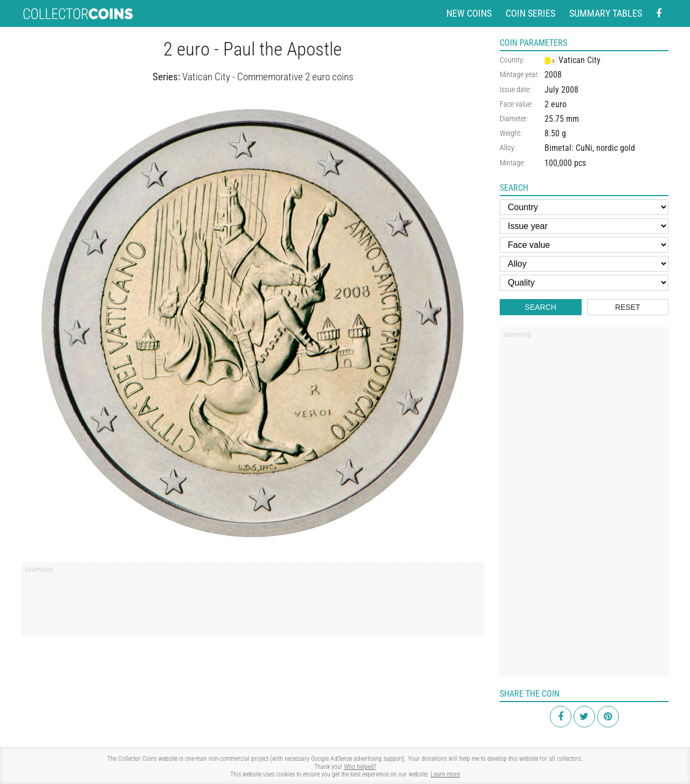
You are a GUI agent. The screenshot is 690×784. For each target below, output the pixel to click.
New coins (469, 13)
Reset (628, 307)
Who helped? (360, 767)
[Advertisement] (253, 603)
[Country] (584, 207)
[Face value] (584, 245)
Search (541, 307)
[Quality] (584, 283)
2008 (553, 75)
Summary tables (606, 13)
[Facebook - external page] (659, 14)
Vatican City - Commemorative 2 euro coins (268, 77)
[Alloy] (584, 264)
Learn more (445, 774)
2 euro (556, 104)
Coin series (530, 13)
